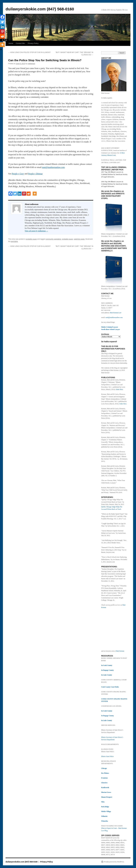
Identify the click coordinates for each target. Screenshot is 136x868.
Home (11, 43)
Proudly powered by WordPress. (114, 862)
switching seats (79, 239)
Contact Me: (20, 43)
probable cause (31, 239)
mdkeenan (31, 64)
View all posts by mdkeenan (36, 231)
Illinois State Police (107, 756)
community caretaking (53, 239)
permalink (14, 241)
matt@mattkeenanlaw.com (53, 167)
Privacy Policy (33, 43)
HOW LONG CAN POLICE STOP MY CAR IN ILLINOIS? (29, 52)
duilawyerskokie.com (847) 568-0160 (40, 9)
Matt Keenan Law (116, 313)
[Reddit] (29, 194)
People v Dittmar (35, 174)
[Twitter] (15, 194)
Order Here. (119, 389)
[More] (35, 194)
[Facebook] (10, 194)
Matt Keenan (120, 651)
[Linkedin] (20, 194)
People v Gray (18, 174)
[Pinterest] (24, 194)
